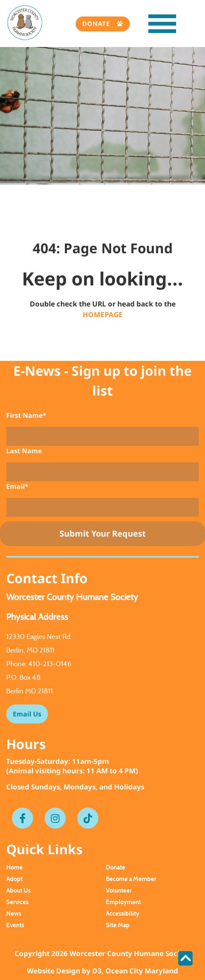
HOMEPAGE (103, 314)
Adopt (14, 879)
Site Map (118, 925)
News (14, 913)
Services (17, 902)
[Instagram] (55, 818)
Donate (97, 24)
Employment (123, 902)
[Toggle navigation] (154, 26)
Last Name (24, 451)
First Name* (26, 415)
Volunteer (119, 890)
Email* (17, 486)
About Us (18, 890)
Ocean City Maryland (142, 971)
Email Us (27, 714)
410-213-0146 (50, 664)
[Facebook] (23, 818)
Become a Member (131, 879)
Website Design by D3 (64, 971)
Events (15, 925)
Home (14, 867)
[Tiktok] (88, 818)
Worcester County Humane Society (130, 953)
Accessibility (123, 913)
